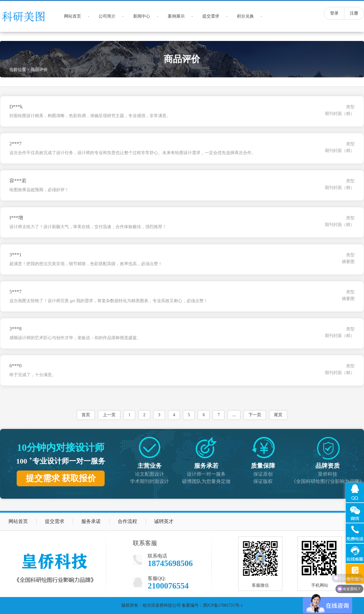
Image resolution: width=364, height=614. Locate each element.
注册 (354, 13)
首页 (86, 415)
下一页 (255, 415)
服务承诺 (91, 521)
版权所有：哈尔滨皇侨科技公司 (151, 605)
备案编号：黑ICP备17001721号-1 (212, 605)
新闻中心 (142, 16)
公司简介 (107, 16)
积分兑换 (245, 16)
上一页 (109, 415)
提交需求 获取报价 (61, 478)
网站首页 (72, 16)
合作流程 (127, 521)
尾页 (278, 415)
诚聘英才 (164, 521)
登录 (334, 13)
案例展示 (176, 16)
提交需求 (211, 16)
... (234, 415)
